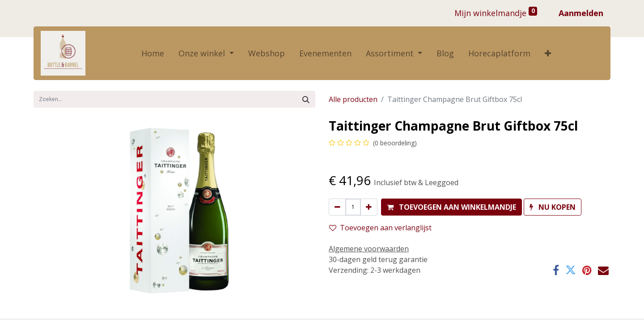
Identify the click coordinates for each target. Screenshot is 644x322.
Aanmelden (581, 13)
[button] (548, 53)
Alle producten (353, 99)
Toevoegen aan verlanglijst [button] (380, 228)
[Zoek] (306, 99)
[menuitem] (153, 53)
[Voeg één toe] (369, 207)
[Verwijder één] (337, 207)
